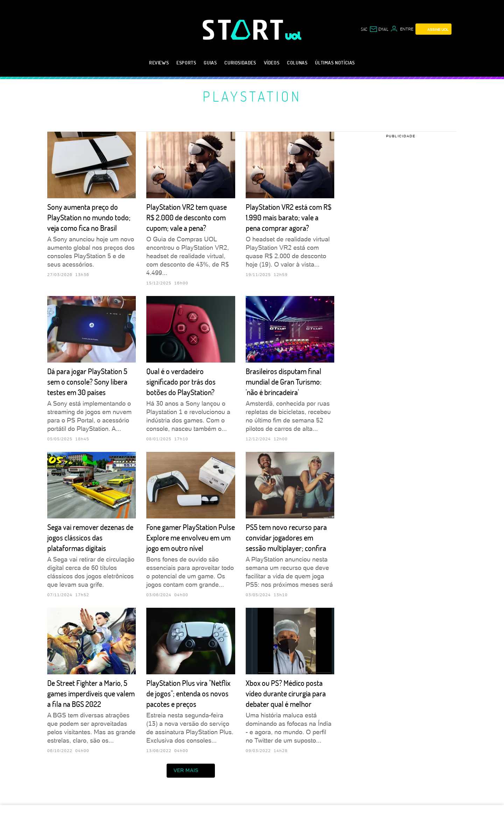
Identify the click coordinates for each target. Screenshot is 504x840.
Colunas (297, 63)
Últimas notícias (335, 63)
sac (364, 29)
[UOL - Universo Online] (293, 36)
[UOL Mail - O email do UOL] (379, 29)
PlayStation (252, 96)
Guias (210, 63)
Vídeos (272, 63)
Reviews (159, 63)
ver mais (191, 771)
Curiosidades (240, 63)
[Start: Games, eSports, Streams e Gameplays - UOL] (244, 30)
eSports (186, 63)
